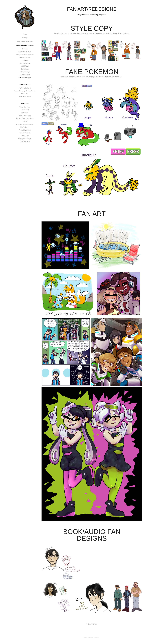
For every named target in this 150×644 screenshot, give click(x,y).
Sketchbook (25, 69)
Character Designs (25, 52)
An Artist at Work (25, 130)
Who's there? (25, 127)
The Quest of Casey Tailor (25, 55)
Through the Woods (25, 139)
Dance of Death (25, 133)
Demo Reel (25, 110)
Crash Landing (25, 142)
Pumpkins (25, 113)
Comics (25, 49)
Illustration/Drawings (25, 45)
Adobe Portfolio (95, 637)
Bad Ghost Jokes (25, 97)
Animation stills (25, 75)
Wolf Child (25, 94)
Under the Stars (25, 107)
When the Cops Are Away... (25, 124)
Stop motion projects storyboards (25, 91)
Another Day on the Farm (25, 119)
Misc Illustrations (25, 63)
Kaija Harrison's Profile (25, 41)
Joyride (25, 121)
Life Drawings (25, 72)
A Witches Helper (25, 58)
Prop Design (25, 60)
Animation (25, 103)
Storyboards (25, 84)
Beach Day (25, 136)
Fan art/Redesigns (25, 78)
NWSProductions (25, 88)
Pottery (25, 38)
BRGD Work (25, 66)
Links (25, 34)
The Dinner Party (25, 116)
